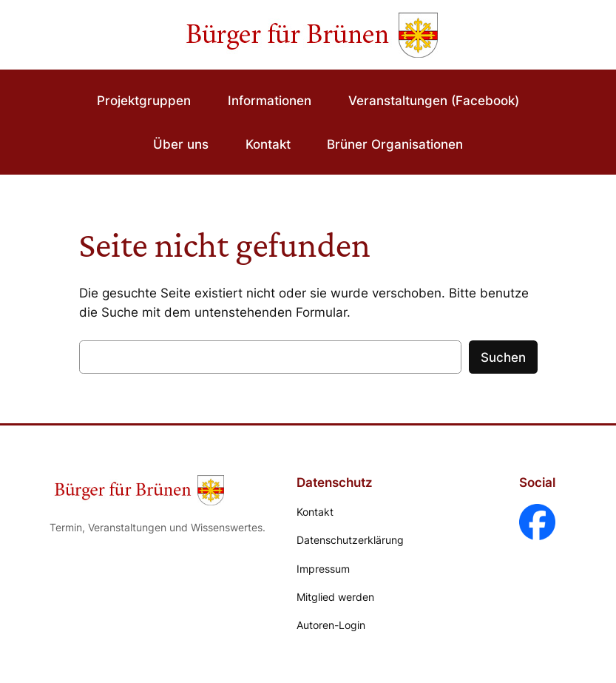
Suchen (503, 357)
